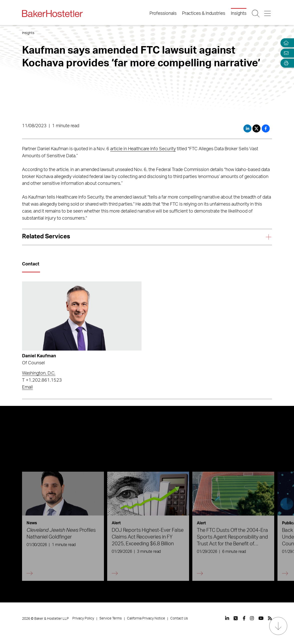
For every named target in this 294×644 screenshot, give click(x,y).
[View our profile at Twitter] (236, 618)
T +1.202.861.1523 (42, 380)
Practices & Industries (204, 14)
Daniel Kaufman (39, 356)
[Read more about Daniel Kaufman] (82, 316)
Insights (239, 14)
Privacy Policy (83, 618)
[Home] (285, 43)
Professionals (163, 14)
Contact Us (179, 618)
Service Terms (111, 618)
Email (27, 387)
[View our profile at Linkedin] (227, 618)
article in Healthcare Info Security (143, 149)
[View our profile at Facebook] (244, 618)
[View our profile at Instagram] (252, 618)
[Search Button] (256, 14)
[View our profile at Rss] (270, 618)
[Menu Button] (268, 14)
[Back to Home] (52, 14)
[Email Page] (285, 53)
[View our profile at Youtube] (261, 618)
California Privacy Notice (146, 618)
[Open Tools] (285, 63)
